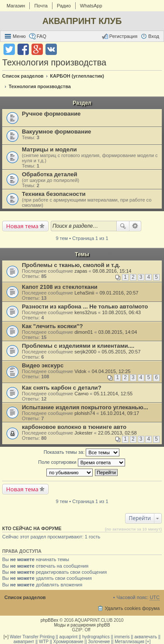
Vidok (80, 371)
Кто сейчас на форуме (32, 528)
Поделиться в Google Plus (37, 49)
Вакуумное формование (56, 132)
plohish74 (85, 413)
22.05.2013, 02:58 (117, 433)
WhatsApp (91, 6)
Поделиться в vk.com (51, 49)
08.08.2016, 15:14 (112, 271)
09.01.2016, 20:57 (119, 293)
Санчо (81, 394)
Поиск (123, 226)
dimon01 (84, 332)
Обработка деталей (50, 174)
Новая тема (22, 226)
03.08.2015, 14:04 (118, 332)
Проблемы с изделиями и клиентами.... (78, 346)
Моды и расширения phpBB (82, 625)
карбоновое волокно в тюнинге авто (74, 427)
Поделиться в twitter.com (9, 49)
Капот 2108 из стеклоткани (60, 287)
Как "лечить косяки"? (52, 326)
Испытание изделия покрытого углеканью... (85, 407)
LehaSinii (84, 293)
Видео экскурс (43, 365)
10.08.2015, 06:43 (121, 312)
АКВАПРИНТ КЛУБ (82, 21)
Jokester (84, 433)
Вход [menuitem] (154, 36)
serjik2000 (85, 352)
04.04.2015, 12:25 (111, 371)
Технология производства (54, 62)
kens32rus (85, 312)
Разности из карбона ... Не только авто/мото (85, 307)
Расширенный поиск (135, 226)
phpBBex (50, 620)
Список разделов (25, 597)
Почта (41, 6)
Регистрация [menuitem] (123, 36)
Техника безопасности (54, 194)
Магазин (16, 6)
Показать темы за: (82, 452)
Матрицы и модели (49, 149)
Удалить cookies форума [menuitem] (132, 608)
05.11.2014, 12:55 (113, 394)
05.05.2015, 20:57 (121, 352)
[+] (6, 637)
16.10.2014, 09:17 (120, 413)
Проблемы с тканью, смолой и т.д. (71, 265)
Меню (19, 36)
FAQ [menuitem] (42, 36)
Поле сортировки (81, 462)
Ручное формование (51, 114)
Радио (64, 6)
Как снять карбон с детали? (62, 388)
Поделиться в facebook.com (23, 49)
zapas (81, 271)
